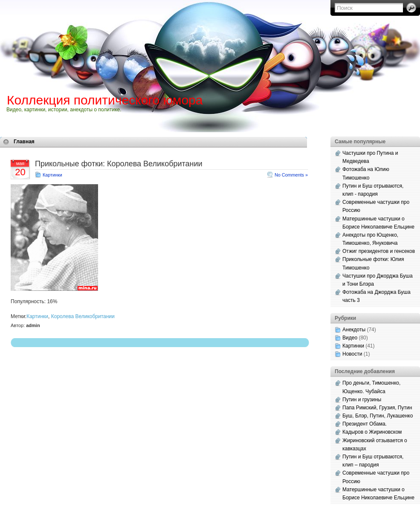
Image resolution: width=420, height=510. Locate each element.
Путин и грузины (362, 400)
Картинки (52, 175)
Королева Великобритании (83, 316)
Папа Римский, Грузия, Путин (377, 408)
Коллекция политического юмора (105, 100)
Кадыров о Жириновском (372, 432)
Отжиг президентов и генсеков (379, 251)
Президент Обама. (365, 424)
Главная (24, 142)
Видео (350, 338)
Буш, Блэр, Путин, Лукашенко (378, 416)
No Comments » (291, 175)
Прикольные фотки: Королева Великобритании (119, 164)
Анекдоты (354, 330)
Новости (352, 354)
